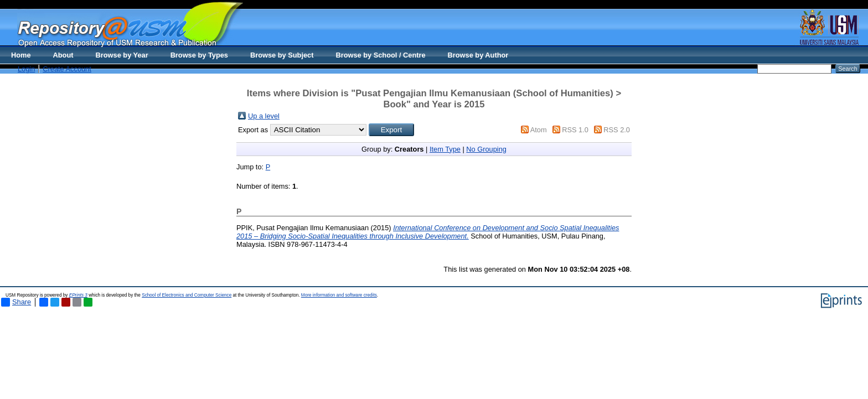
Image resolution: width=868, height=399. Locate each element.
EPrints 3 (78, 295)
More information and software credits (339, 295)
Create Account (67, 69)
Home (21, 55)
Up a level (264, 116)
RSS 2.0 (617, 130)
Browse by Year (122, 55)
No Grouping (486, 149)
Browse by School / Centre (380, 55)
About (63, 55)
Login (26, 69)
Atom (539, 130)
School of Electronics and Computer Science (187, 295)
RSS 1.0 (575, 130)
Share (16, 302)
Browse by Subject (282, 55)
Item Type (445, 149)
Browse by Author (478, 55)
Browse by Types (199, 55)
